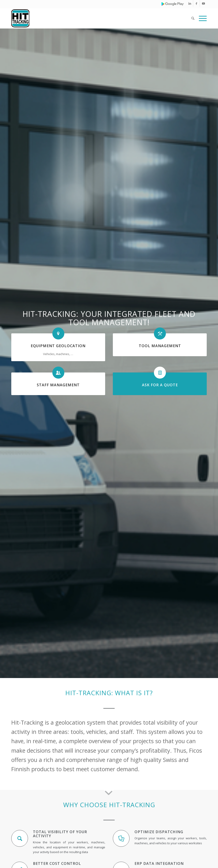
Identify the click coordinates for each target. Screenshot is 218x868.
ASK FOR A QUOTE (160, 385)
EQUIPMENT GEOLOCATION (58, 346)
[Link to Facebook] (196, 3)
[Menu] (202, 18)
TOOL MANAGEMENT (160, 346)
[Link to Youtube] (203, 3)
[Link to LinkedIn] (190, 3)
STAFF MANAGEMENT (58, 385)
